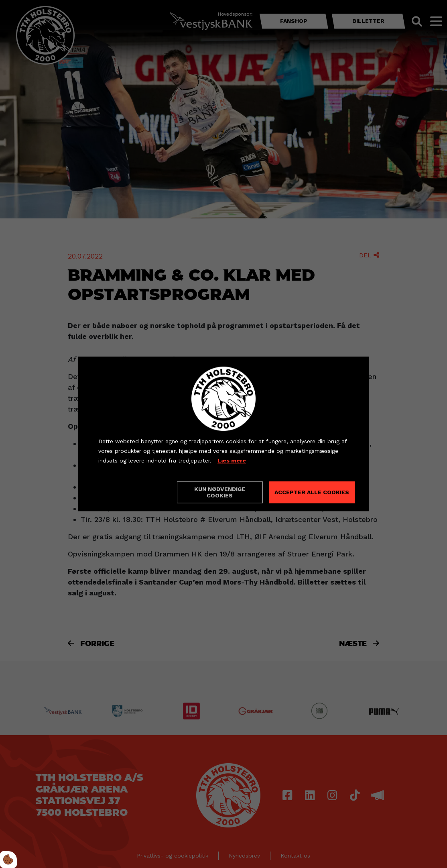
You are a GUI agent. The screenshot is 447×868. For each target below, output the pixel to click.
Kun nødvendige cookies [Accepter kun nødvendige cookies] (220, 493)
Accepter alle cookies (312, 493)
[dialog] (223, 434)
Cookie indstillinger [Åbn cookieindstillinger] (127, 492)
